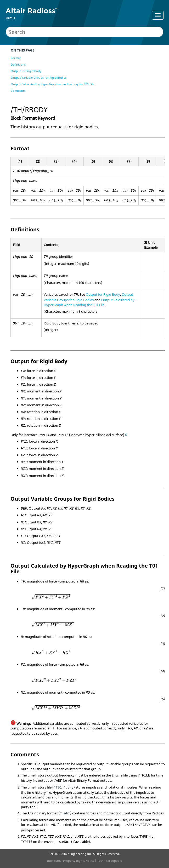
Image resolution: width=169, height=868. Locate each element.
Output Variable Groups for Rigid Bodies (39, 78)
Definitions (18, 64)
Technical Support (110, 861)
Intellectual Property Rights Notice (71, 861)
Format (16, 58)
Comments (18, 91)
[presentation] (51, 597)
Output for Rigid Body (26, 71)
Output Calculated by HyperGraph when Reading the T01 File (52, 84)
